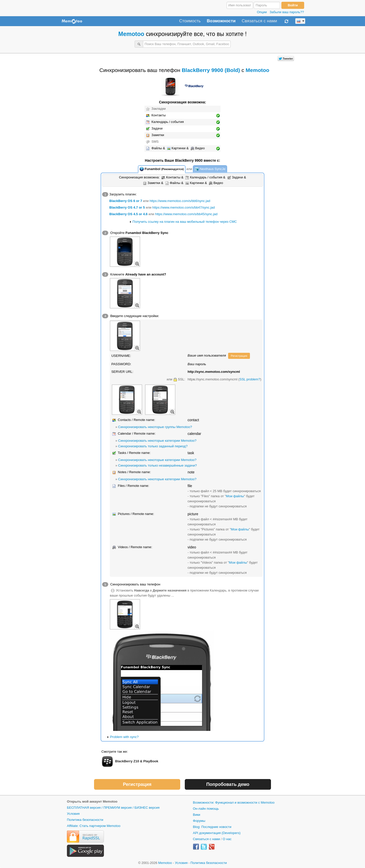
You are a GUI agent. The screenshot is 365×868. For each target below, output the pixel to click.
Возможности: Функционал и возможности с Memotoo (234, 802)
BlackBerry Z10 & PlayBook (137, 761)
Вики (197, 815)
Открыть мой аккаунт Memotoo (92, 801)
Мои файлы (235, 496)
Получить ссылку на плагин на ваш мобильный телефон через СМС (185, 222)
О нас (227, 839)
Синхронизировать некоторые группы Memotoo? (155, 427)
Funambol (162, 169)
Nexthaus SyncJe (210, 169)
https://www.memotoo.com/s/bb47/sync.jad (184, 207)
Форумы (199, 821)
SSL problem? (250, 379)
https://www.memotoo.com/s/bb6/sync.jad (180, 201)
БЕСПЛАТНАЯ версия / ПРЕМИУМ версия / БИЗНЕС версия (113, 808)
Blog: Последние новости (212, 827)
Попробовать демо (228, 784)
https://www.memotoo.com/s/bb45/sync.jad (186, 214)
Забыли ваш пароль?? (287, 12)
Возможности (221, 21)
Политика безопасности (85, 820)
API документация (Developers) (217, 833)
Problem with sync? (124, 737)
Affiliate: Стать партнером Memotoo (94, 826)
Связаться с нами (259, 21)
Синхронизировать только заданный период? (153, 446)
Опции (262, 12)
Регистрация (239, 356)
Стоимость (190, 21)
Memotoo (131, 34)
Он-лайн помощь (206, 809)
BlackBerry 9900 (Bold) (211, 70)
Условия (73, 814)
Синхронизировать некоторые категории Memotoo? (157, 441)
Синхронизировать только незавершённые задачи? (157, 465)
